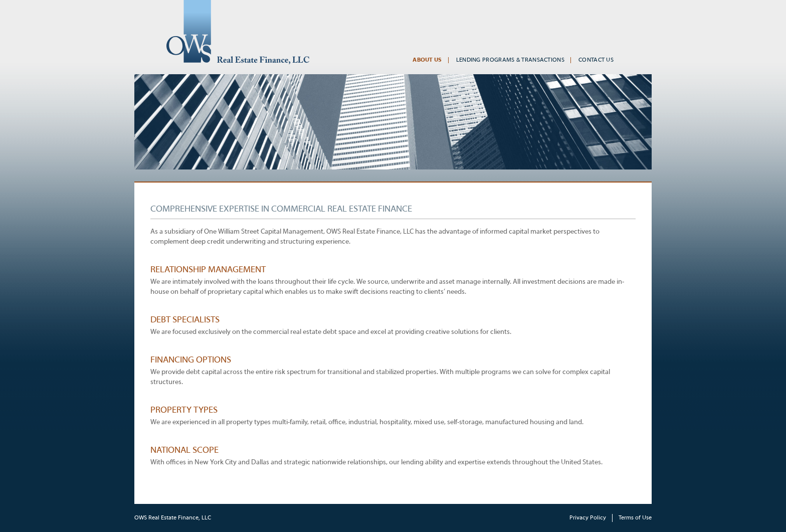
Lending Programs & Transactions (510, 60)
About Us (427, 60)
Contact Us (596, 60)
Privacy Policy (588, 518)
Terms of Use (635, 518)
